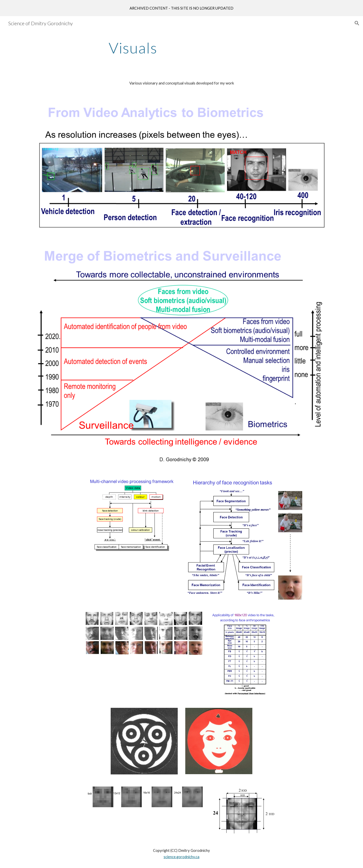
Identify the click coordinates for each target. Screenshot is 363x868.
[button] (357, 23)
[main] (133, 48)
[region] (181, 8)
